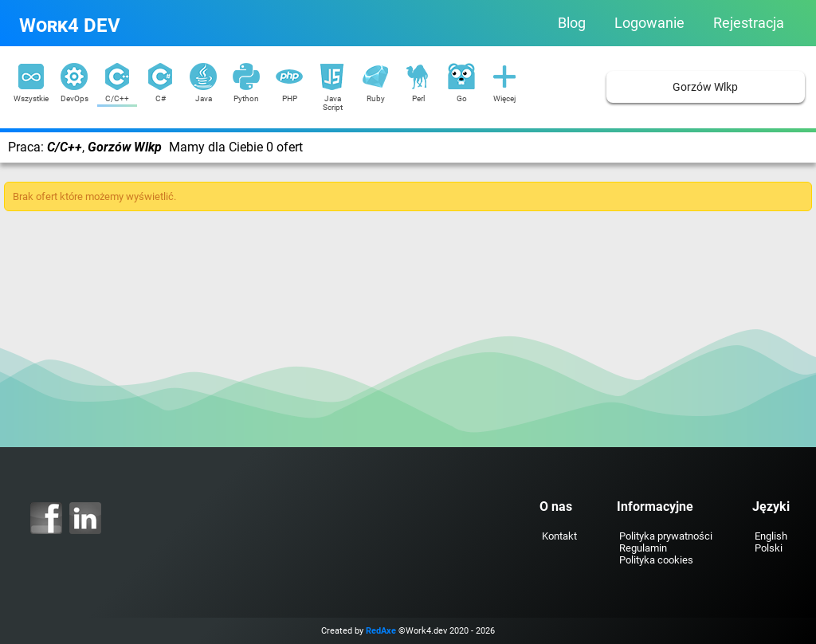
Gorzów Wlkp (705, 87)
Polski (769, 548)
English (771, 536)
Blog (572, 23)
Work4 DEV (70, 26)
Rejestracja (749, 23)
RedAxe (381, 631)
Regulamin (643, 548)
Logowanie (649, 23)
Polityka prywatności (666, 536)
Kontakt (559, 536)
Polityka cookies (656, 560)
